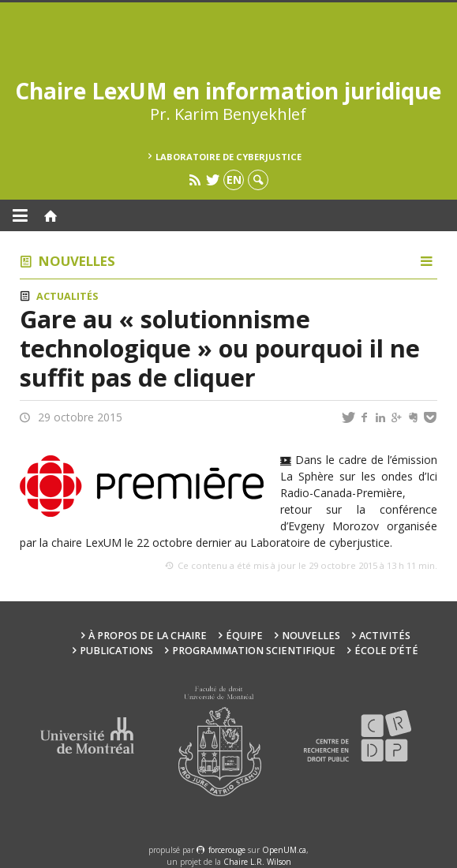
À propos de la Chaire (148, 636)
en (234, 180)
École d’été (386, 651)
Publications (116, 651)
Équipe (244, 636)
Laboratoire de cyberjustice (228, 157)
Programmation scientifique (254, 651)
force (227, 850)
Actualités (67, 296)
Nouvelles (77, 261)
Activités (385, 636)
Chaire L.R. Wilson (257, 862)
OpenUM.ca (284, 850)
